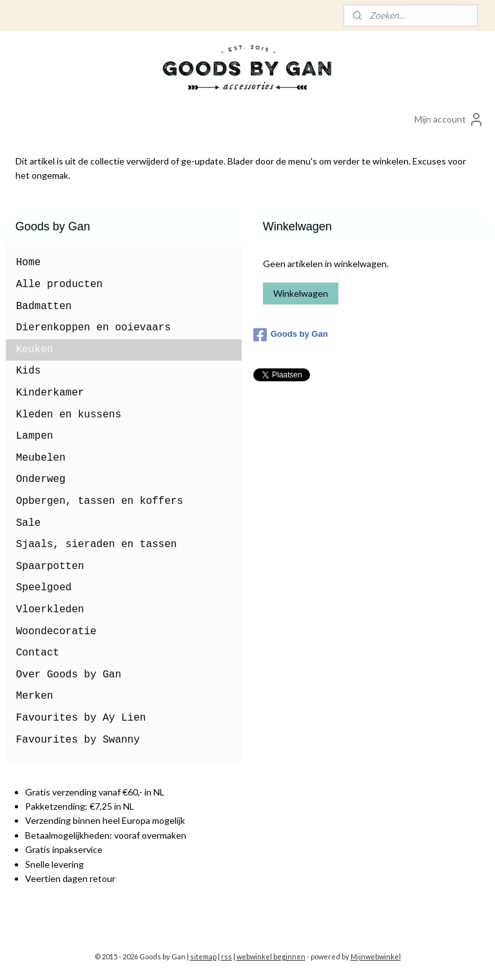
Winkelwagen (301, 293)
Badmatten (44, 306)
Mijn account (449, 119)
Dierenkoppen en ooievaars (93, 328)
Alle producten (59, 285)
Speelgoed (44, 588)
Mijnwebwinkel (376, 956)
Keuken (35, 350)
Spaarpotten (50, 566)
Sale (28, 523)
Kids (28, 371)
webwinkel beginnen (271, 956)
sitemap (203, 956)
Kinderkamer (50, 393)
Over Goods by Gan (69, 675)
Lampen (35, 436)
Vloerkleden (50, 610)
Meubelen (41, 458)
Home (28, 263)
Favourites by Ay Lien (81, 718)
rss (227, 956)
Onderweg (41, 479)
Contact (38, 653)
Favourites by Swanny (78, 740)
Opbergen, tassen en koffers (100, 501)
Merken (35, 696)
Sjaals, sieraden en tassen (97, 545)
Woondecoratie (56, 632)
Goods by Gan (291, 335)
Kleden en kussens (69, 415)
